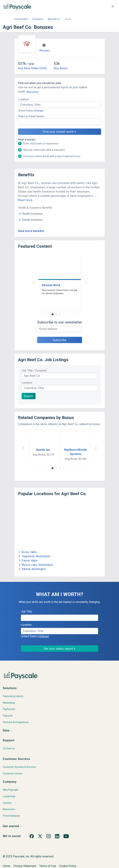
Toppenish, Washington (36, 556)
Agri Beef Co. (54, 19)
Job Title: (27, 611)
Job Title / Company (34, 370)
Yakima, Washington (34, 569)
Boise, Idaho (29, 552)
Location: (24, 99)
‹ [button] (33, 282)
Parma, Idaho (30, 561)
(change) (39, 111)
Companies (38, 19)
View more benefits (31, 231)
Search (29, 396)
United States (21, 19)
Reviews (45, 51)
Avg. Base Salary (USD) (32, 68)
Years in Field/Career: (31, 116)
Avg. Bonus (61, 68)
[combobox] (60, 105)
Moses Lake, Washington (37, 565)
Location (27, 383)
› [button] (86, 282)
